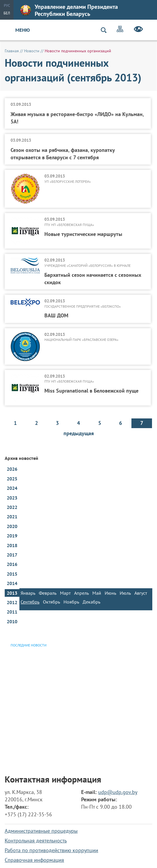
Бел (7, 13)
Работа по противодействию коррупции (51, 850)
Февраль (48, 593)
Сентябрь (30, 602)
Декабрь (91, 602)
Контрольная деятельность (36, 841)
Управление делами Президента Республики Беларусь (69, 10)
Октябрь (51, 602)
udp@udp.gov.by (118, 792)
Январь (28, 593)
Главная (12, 51)
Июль (125, 593)
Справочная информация (34, 860)
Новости (32, 51)
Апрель (81, 593)
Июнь (110, 593)
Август (141, 593)
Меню (23, 30)
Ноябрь (71, 602)
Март (65, 593)
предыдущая (79, 433)
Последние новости (29, 645)
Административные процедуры (41, 831)
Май (97, 593)
